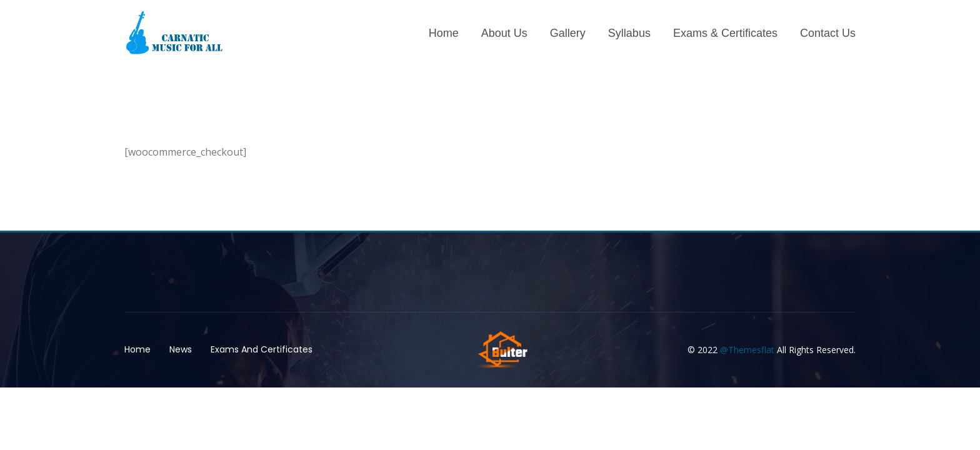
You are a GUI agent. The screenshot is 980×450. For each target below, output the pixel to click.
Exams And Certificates (262, 349)
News (181, 349)
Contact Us (828, 33)
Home (444, 33)
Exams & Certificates (725, 33)
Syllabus (629, 33)
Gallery (568, 33)
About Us (504, 33)
